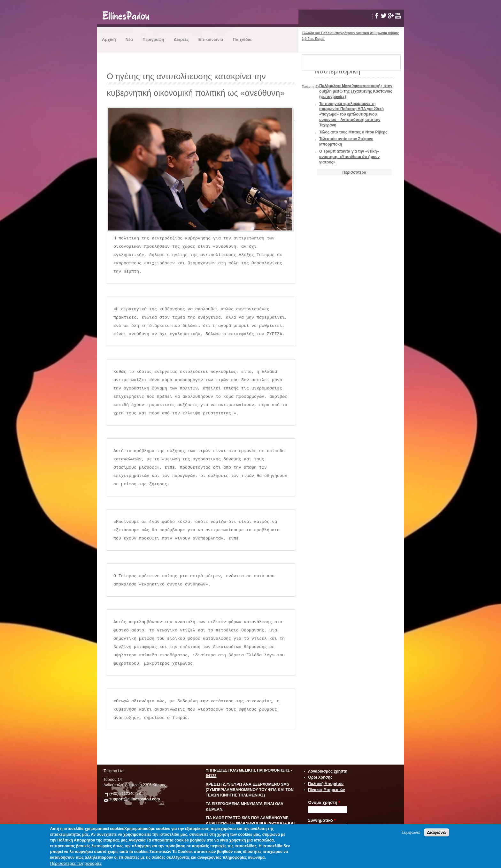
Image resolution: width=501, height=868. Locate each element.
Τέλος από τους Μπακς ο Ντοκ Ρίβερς (353, 132)
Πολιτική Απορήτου (326, 784)
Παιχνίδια (242, 39)
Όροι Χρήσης (320, 777)
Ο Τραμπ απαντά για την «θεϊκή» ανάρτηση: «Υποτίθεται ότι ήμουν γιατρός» (349, 157)
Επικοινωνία (211, 39)
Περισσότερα (355, 172)
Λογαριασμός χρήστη (328, 771)
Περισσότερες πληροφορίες (76, 863)
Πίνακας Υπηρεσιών (327, 790)
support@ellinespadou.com (135, 799)
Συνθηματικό (322, 820)
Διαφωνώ (437, 832)
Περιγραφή (153, 39)
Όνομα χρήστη (324, 802)
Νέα (129, 39)
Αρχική (109, 39)
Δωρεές (181, 39)
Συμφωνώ (411, 832)
